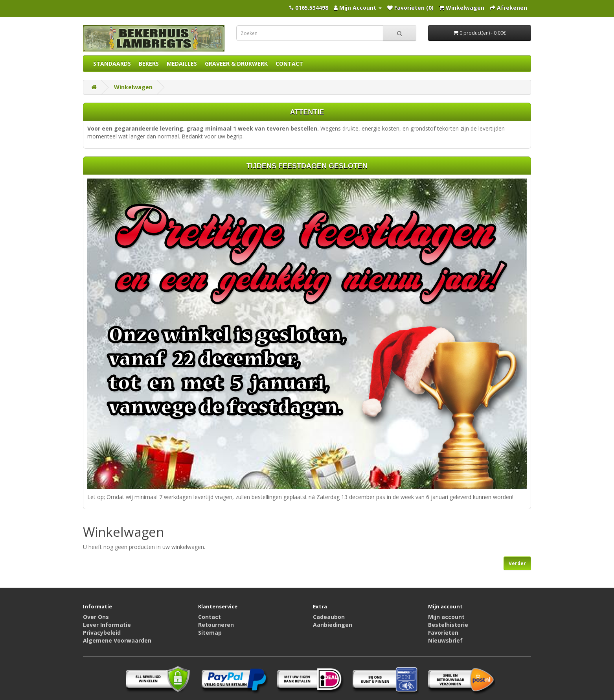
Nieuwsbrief (445, 640)
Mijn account (446, 617)
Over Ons (96, 617)
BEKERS (149, 64)
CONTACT (289, 64)
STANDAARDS (112, 64)
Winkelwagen (133, 87)
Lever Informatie (107, 625)
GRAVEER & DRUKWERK (236, 64)
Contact (210, 617)
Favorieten (443, 633)
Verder (517, 563)
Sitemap (210, 633)
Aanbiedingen (333, 625)
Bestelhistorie (448, 625)
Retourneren (216, 625)
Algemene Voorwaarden (117, 640)
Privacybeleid (102, 633)
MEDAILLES (182, 64)
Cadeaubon (329, 617)
